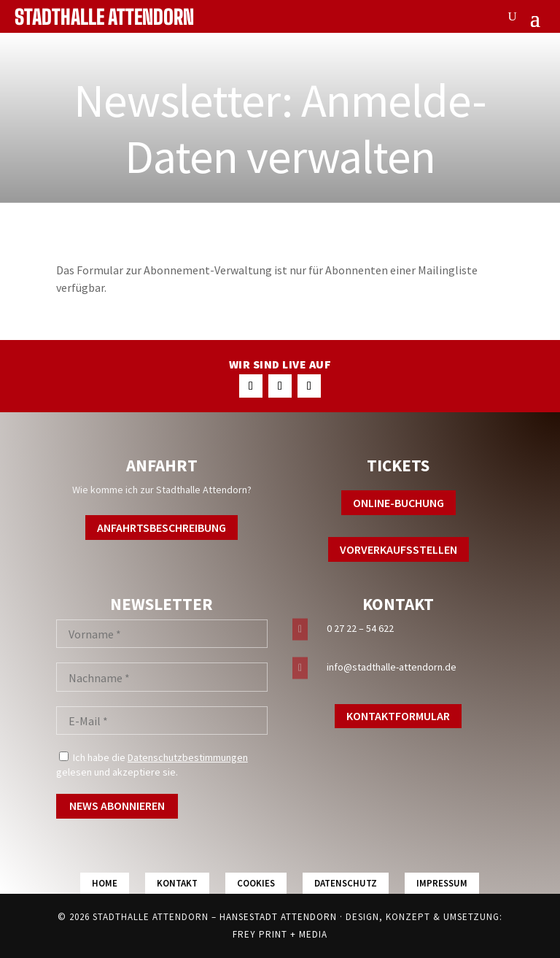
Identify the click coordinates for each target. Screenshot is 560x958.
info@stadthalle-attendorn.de (392, 667)
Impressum (442, 883)
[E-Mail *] (162, 721)
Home (105, 883)
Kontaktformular (398, 716)
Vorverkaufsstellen (398, 549)
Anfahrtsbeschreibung (162, 528)
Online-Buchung (398, 503)
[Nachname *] (162, 677)
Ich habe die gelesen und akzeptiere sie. (152, 765)
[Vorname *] (162, 634)
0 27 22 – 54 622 (360, 628)
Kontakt (177, 883)
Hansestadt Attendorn (278, 917)
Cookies (256, 883)
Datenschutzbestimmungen (188, 757)
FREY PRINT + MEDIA (280, 934)
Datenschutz (346, 883)
